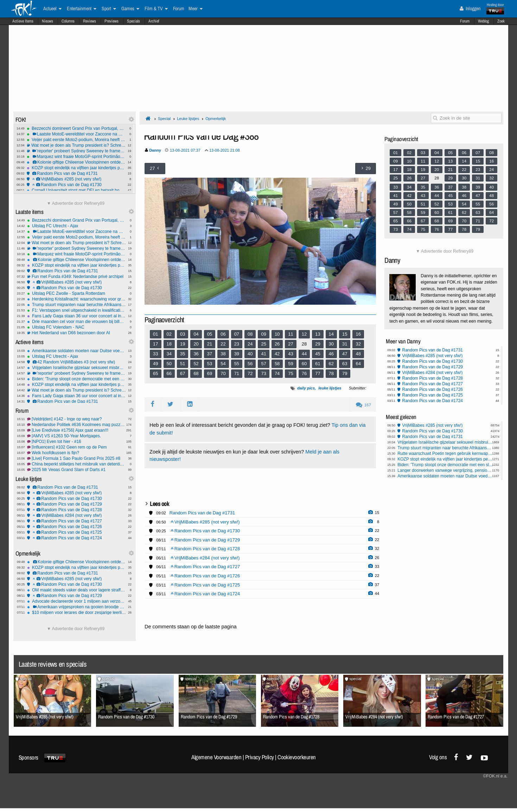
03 (183, 334)
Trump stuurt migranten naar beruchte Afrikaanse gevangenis (76, 305)
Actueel (52, 9)
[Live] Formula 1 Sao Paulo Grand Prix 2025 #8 (76, 458)
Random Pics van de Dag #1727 (76, 521)
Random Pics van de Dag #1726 (76, 527)
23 (237, 344)
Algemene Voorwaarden (216, 757)
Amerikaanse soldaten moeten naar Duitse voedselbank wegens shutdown (76, 351)
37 (210, 354)
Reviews (90, 21)
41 (263, 354)
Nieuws (47, 21)
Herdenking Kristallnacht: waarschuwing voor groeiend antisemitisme (76, 299)
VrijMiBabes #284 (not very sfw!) (76, 515)
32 (358, 344)
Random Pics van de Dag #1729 (76, 504)
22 (223, 344)
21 (210, 344)
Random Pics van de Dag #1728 (76, 510)
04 (196, 334)
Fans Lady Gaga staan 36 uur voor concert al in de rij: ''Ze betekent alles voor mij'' (76, 316)
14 (331, 334)
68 (196, 373)
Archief (154, 21)
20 (196, 344)
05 (210, 334)
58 (277, 364)
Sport (109, 9)
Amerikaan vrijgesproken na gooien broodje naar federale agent (76, 607)
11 (291, 334)
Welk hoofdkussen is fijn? (76, 453)
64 (358, 364)
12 (304, 334)
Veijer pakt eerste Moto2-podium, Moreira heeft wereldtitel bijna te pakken (76, 140)
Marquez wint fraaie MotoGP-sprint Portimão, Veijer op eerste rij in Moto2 (76, 157)
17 (155, 344)
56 (250, 364)
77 (318, 373)
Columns (68, 21)
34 (169, 354)
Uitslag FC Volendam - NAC (76, 327)
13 (318, 334)
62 (331, 364)
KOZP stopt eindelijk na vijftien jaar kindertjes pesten (76, 168)
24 (250, 344)
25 (263, 344)
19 (183, 344)
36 (196, 354)
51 (183, 364)
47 (345, 354)
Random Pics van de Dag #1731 (76, 173)
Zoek (501, 21)
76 (304, 373)
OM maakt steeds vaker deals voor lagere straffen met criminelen (76, 590)
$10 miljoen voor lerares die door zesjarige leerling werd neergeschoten (76, 613)
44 (304, 354)
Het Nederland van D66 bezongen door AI (76, 333)
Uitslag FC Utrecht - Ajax (76, 226)
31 (345, 344)
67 (183, 373)
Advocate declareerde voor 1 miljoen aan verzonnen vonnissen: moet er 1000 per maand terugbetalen (76, 601)
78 (331, 373)
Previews (111, 21)
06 (223, 334)
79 (345, 373)
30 (331, 344)
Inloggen (470, 8)
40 (250, 354)
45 (318, 354)
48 (358, 354)
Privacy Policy (260, 757)
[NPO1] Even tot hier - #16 (76, 442)
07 (237, 334)
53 (210, 364)
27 (291, 344)
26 (277, 344)
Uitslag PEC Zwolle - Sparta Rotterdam (76, 293)
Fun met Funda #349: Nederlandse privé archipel (76, 277)
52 (196, 364)
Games (130, 9)
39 (237, 354)
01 (155, 334)
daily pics (306, 388)
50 (169, 364)
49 (155, 364)
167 (363, 405)
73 (263, 373)
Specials (133, 21)
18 (169, 344)
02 (169, 334)
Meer (196, 9)
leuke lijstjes (330, 388)
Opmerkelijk (216, 119)
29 (318, 344)
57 (263, 364)
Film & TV (156, 9)
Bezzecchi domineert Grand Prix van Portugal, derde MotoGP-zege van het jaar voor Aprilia (76, 128)
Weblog (483, 21)
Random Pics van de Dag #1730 (76, 185)
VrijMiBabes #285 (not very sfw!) (76, 179)
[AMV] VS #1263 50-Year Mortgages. (76, 436)
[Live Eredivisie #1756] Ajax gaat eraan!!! (76, 430)
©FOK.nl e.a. (495, 776)
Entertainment (82, 9)
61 (318, 364)
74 (277, 373)
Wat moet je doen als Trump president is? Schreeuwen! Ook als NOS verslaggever (76, 145)
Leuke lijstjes (188, 119)
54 (223, 364)
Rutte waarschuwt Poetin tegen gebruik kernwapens (445, 453)
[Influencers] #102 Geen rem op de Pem (76, 447)
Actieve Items (23, 21)
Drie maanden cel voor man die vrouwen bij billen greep (76, 322)
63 (345, 364)
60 (304, 364)
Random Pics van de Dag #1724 (76, 538)
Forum (465, 21)
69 (210, 373)
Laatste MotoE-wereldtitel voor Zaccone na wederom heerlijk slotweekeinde (76, 134)
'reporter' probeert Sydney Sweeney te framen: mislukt (76, 151)
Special (164, 119)
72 (250, 373)
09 (263, 334)
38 (223, 354)
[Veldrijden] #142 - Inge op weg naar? (76, 419)
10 (277, 334)
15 (345, 334)
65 (155, 373)
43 (291, 354)
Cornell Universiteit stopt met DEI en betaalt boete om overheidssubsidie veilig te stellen (76, 190)
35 (183, 354)
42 (277, 354)
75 (291, 373)
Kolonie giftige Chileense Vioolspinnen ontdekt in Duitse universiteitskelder (76, 162)
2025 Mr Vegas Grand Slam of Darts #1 (76, 470)
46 (331, 354)
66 (169, 373)
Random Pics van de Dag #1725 (76, 532)
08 (250, 334)
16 (358, 334)
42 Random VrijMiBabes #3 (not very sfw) (76, 362)
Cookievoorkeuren (297, 757)
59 (291, 364)
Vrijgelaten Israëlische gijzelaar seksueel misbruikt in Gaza (76, 368)
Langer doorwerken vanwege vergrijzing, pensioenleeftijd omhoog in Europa (445, 470)
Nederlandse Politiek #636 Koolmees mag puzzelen (76, 425)
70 (223, 373)
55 (237, 364)
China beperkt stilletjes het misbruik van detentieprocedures (76, 464)
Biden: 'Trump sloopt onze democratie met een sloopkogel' (76, 379)
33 (155, 354)
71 (237, 373)
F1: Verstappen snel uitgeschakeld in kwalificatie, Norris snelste (76, 310)
